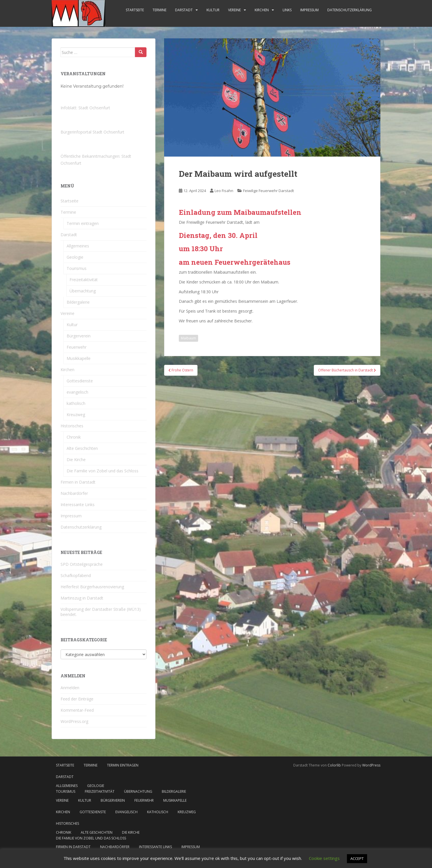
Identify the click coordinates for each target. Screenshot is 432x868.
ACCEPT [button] (357, 858)
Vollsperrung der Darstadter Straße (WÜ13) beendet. (101, 612)
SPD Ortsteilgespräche (82, 564)
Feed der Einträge (77, 699)
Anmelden (70, 688)
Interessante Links (78, 505)
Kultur (213, 10)
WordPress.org (74, 721)
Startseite (135, 10)
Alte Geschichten (82, 448)
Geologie (75, 257)
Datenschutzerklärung (350, 10)
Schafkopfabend (76, 575)
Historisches (72, 426)
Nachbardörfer (74, 493)
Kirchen (262, 10)
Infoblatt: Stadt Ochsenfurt (85, 108)
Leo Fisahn (224, 191)
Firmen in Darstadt (78, 482)
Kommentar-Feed (77, 710)
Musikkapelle (79, 358)
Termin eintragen (83, 223)
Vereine (234, 10)
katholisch (76, 403)
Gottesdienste (80, 381)
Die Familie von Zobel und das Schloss (103, 471)
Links (287, 10)
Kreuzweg (76, 415)
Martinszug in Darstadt (82, 598)
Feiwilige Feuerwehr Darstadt (268, 191)
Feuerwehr (77, 347)
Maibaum (188, 338)
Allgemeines (78, 246)
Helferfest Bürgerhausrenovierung (92, 587)
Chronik (74, 437)
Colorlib (334, 765)
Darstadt (184, 10)
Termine (159, 10)
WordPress (371, 765)
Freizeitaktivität (84, 280)
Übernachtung (83, 291)
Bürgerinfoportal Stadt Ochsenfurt (92, 132)
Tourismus (77, 268)
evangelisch (77, 392)
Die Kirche (76, 460)
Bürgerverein (79, 336)
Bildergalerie (78, 302)
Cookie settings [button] (324, 858)
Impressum (309, 10)
